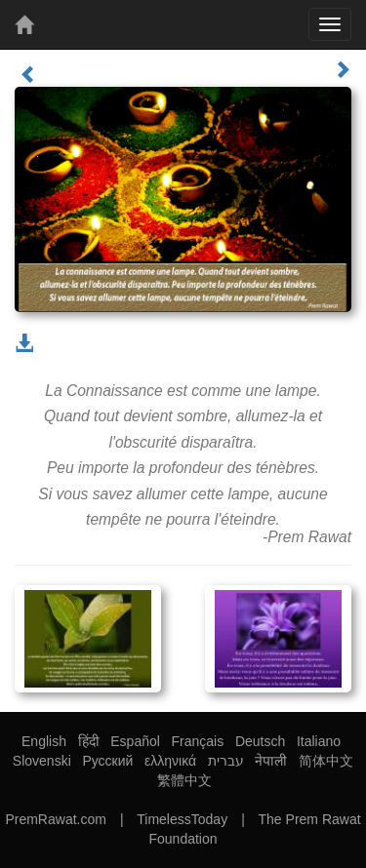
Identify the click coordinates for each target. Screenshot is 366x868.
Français (198, 741)
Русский (107, 761)
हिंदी (89, 741)
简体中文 (326, 761)
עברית (226, 761)
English (44, 741)
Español (135, 741)
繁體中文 (184, 780)
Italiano (319, 741)
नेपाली (271, 761)
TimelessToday (182, 819)
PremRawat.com (55, 819)
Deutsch (260, 741)
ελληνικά (170, 761)
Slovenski (42, 761)
